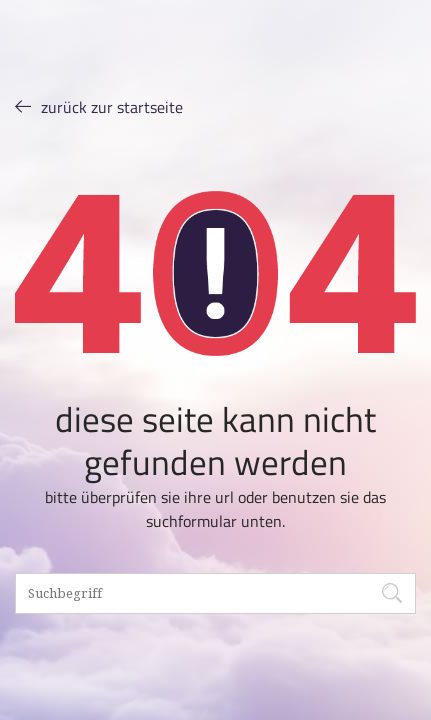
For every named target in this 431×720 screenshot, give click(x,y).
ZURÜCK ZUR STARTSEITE (99, 106)
